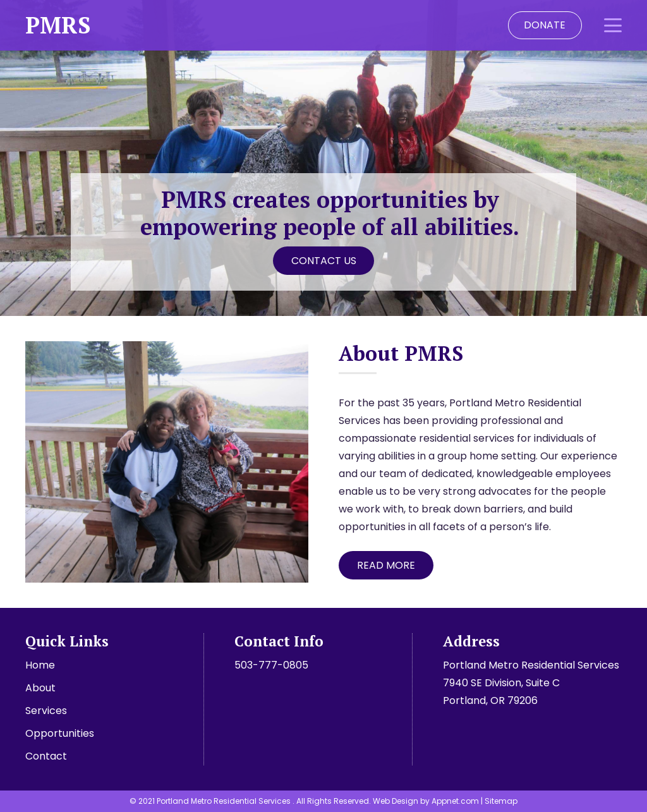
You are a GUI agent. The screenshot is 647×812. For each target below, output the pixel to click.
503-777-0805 (271, 665)
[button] (613, 25)
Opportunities (60, 733)
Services (46, 711)
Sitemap (501, 801)
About (40, 688)
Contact (46, 756)
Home (40, 665)
